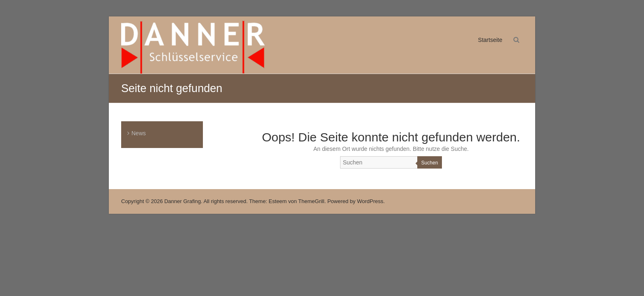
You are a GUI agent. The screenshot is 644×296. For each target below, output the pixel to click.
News (139, 133)
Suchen (430, 163)
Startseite (490, 40)
